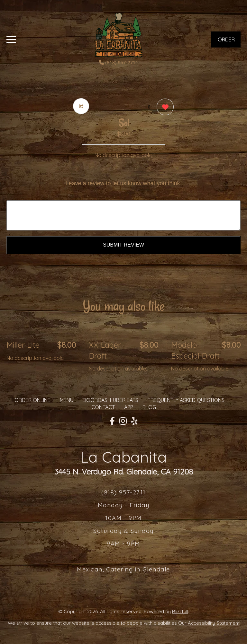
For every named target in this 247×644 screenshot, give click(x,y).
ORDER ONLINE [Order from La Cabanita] (32, 400)
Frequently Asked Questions (186, 400)
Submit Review (123, 245)
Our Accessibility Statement (208, 623)
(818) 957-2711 (119, 62)
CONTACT (103, 407)
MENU (67, 400)
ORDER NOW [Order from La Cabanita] (226, 42)
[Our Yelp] (134, 421)
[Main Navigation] (11, 39)
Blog (149, 407)
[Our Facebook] (112, 421)
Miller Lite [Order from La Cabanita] (23, 345)
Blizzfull (180, 611)
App (129, 407)
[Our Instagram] (123, 421)
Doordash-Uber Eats (110, 400)
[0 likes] (164, 108)
